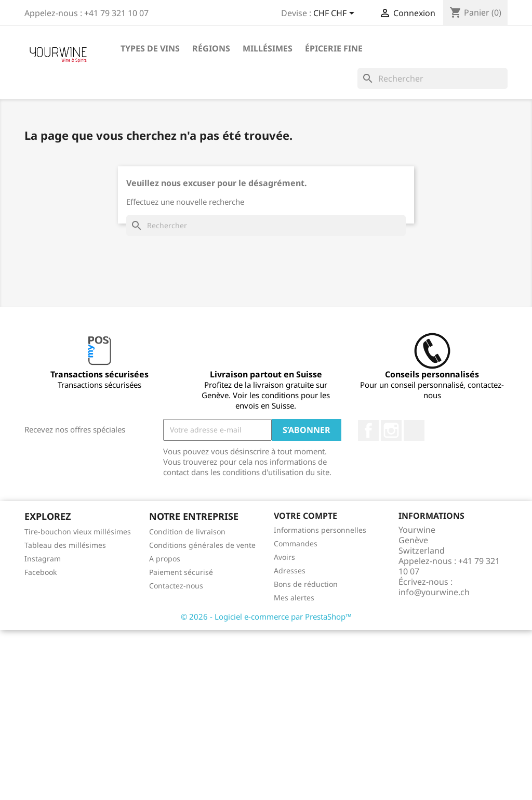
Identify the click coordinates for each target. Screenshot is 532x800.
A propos (165, 559)
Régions (211, 48)
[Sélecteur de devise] (336, 14)
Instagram (391, 430)
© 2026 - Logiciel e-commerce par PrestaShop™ (266, 617)
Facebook (368, 430)
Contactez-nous (176, 586)
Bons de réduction (306, 584)
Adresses (290, 571)
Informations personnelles (320, 530)
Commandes (296, 543)
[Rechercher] (433, 78)
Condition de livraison (187, 532)
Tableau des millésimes (65, 545)
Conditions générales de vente (202, 545)
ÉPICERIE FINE (334, 48)
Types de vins (150, 48)
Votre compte (305, 516)
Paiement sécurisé (181, 572)
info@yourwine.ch (434, 592)
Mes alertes (294, 598)
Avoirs (284, 557)
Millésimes (268, 48)
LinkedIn (414, 430)
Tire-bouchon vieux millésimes (78, 532)
